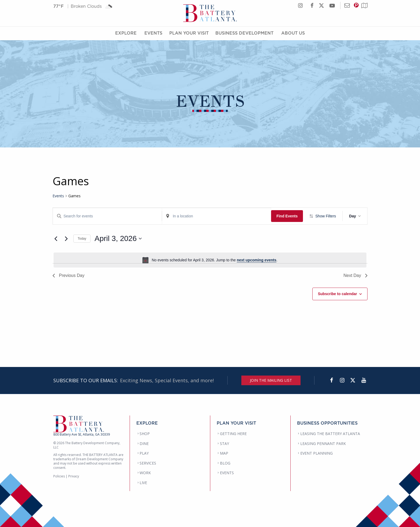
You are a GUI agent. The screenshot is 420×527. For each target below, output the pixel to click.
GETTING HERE (233, 434)
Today (82, 239)
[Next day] (66, 239)
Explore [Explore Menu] (126, 33)
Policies (59, 476)
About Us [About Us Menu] (293, 33)
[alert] (210, 260)
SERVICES (148, 463)
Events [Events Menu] (153, 33)
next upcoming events (257, 260)
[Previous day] (56, 239)
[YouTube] (363, 380)
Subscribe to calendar (337, 294)
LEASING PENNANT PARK (323, 444)
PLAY (144, 453)
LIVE (143, 483)
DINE (144, 444)
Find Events (287, 216)
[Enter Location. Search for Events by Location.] (217, 216)
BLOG (225, 463)
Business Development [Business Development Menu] (244, 33)
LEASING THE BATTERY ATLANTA (330, 434)
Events (58, 196)
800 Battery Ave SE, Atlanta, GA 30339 (82, 434)
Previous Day (68, 275)
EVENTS (227, 473)
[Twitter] (353, 380)
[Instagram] (342, 380)
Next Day (355, 275)
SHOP (145, 434)
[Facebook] (331, 380)
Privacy (74, 476)
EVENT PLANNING (316, 453)
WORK (145, 473)
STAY (224, 444)
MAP (224, 453)
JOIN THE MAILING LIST (271, 380)
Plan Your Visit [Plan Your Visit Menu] (189, 33)
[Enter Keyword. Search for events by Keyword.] (107, 216)
